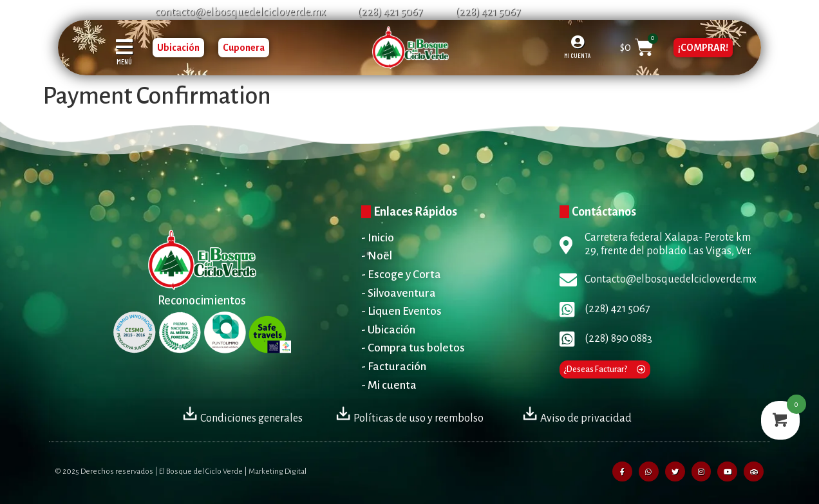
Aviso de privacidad (577, 418)
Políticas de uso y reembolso (409, 418)
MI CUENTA (577, 55)
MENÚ (124, 61)
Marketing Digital (278, 471)
